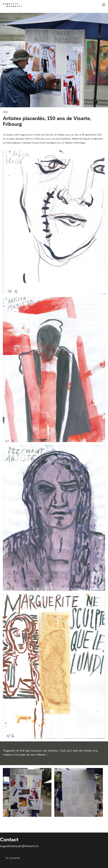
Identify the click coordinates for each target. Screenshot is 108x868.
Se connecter (13, 858)
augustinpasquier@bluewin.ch (19, 846)
